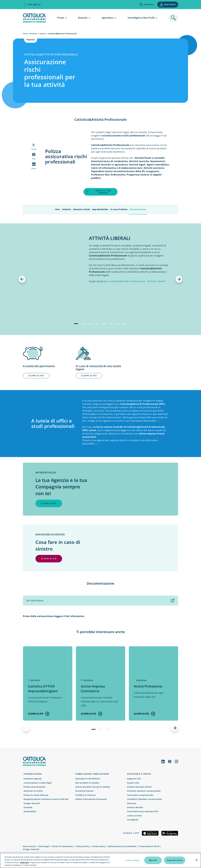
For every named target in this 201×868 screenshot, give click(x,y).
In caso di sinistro (119, 209)
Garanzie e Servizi (82, 209)
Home (25, 34)
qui (158, 421)
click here (25, 864)
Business (34, 34)
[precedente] (22, 279)
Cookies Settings (132, 862)
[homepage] (34, 22)
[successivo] (179, 279)
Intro (57, 209)
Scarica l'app (131, 833)
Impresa (43, 34)
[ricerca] (173, 18)
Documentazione (138, 209)
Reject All (153, 862)
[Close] (197, 862)
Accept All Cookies (175, 862)
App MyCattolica (100, 209)
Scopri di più (39, 714)
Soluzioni (67, 209)
